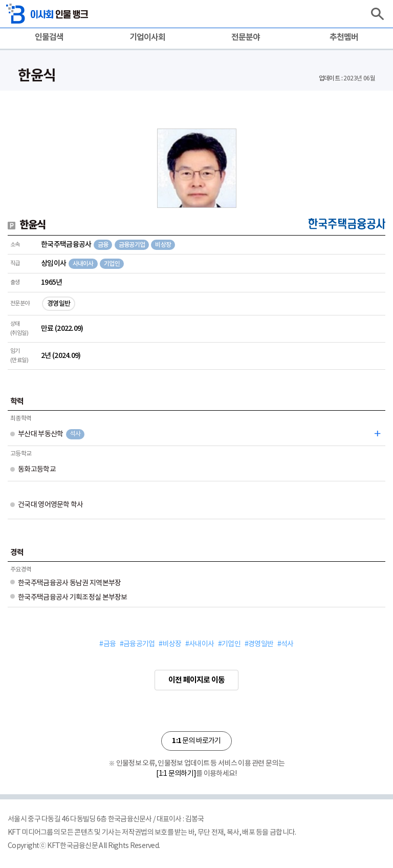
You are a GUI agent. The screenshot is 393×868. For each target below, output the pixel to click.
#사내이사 (200, 644)
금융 (103, 245)
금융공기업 (132, 245)
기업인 (112, 264)
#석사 (286, 644)
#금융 (107, 644)
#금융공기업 (137, 644)
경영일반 (59, 304)
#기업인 (229, 644)
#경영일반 (259, 644)
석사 (75, 434)
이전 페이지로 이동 (196, 680)
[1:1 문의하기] (176, 774)
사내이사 (83, 264)
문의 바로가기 (196, 741)
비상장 (163, 245)
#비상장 (170, 644)
